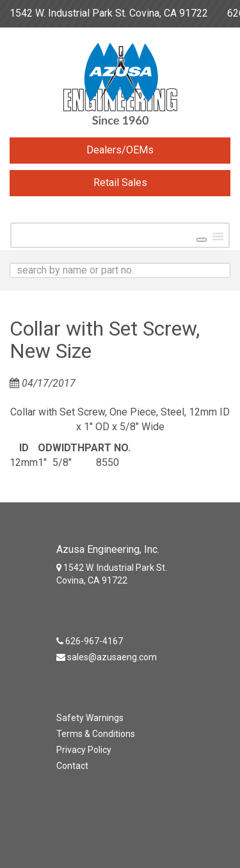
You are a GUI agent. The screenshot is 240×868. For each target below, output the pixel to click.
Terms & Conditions (96, 734)
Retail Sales (120, 182)
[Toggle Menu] (202, 240)
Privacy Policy (84, 750)
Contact (72, 766)
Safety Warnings (90, 718)
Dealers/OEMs (120, 150)
